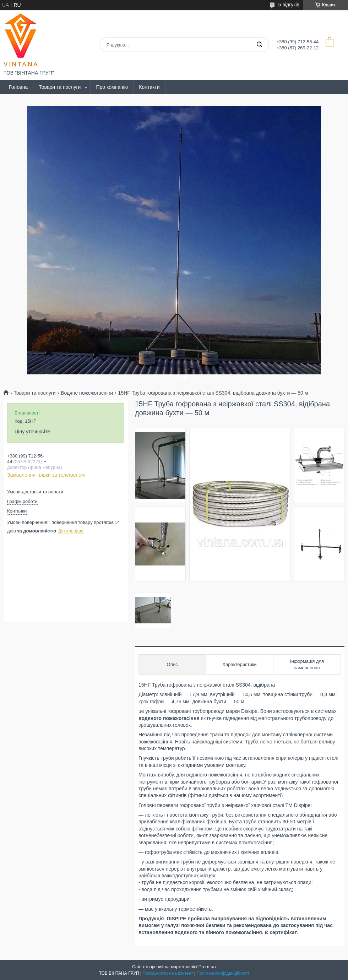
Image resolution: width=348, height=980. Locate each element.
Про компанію (112, 87)
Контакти (149, 87)
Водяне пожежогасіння (87, 393)
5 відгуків (289, 5)
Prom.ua (207, 967)
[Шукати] (259, 45)
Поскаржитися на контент (168, 973)
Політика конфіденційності (223, 973)
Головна (18, 87)
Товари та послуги (60, 87)
